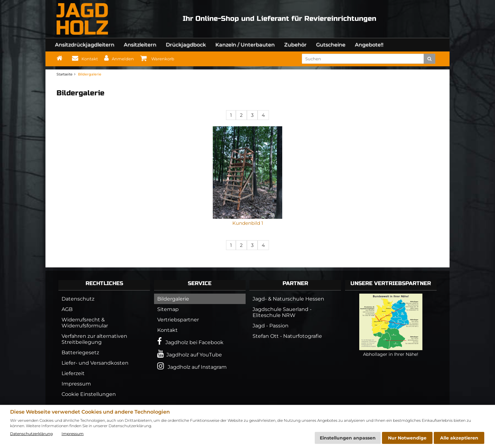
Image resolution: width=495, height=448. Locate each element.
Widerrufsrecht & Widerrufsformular (85, 323)
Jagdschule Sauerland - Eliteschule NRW (282, 312)
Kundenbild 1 (248, 223)
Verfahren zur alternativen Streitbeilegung (94, 339)
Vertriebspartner (178, 320)
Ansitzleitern (140, 45)
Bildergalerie (173, 299)
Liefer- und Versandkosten (95, 363)
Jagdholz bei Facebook (190, 341)
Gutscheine (331, 45)
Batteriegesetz (80, 352)
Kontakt (167, 330)
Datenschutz (78, 299)
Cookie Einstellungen (89, 394)
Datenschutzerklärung (31, 434)
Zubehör (295, 45)
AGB (67, 309)
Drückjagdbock (186, 45)
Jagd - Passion (271, 326)
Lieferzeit (73, 373)
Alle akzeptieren (459, 438)
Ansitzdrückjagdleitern (85, 45)
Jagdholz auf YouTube (190, 354)
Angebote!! (369, 45)
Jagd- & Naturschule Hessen (288, 299)
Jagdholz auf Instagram (192, 366)
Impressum (76, 384)
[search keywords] (365, 59)
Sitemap (168, 309)
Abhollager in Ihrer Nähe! (391, 351)
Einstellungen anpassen (348, 438)
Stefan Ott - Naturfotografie (287, 336)
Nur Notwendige (407, 438)
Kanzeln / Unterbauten (245, 45)
